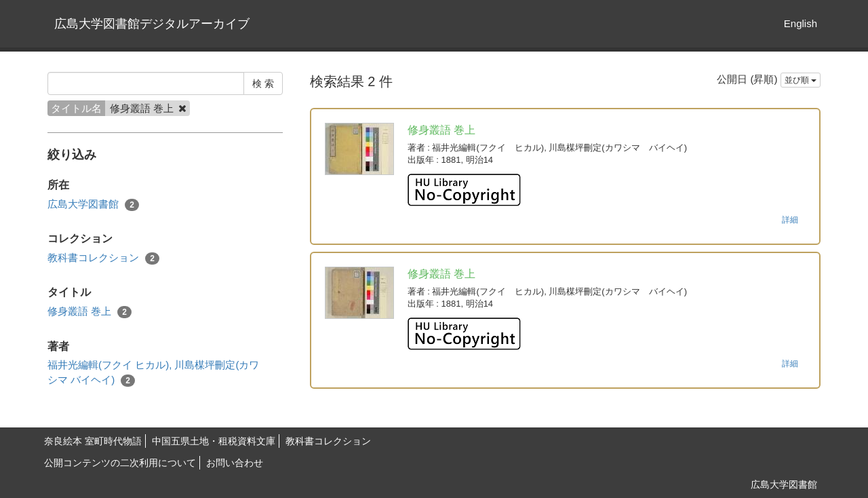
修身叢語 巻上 (90, 312)
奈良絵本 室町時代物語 (93, 441)
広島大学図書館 (93, 205)
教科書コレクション (103, 258)
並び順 (801, 80)
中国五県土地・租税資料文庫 (214, 441)
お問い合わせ (235, 463)
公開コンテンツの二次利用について (120, 463)
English (801, 23)
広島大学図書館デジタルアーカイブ (152, 24)
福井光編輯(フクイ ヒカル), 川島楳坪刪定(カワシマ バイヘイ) (154, 372)
